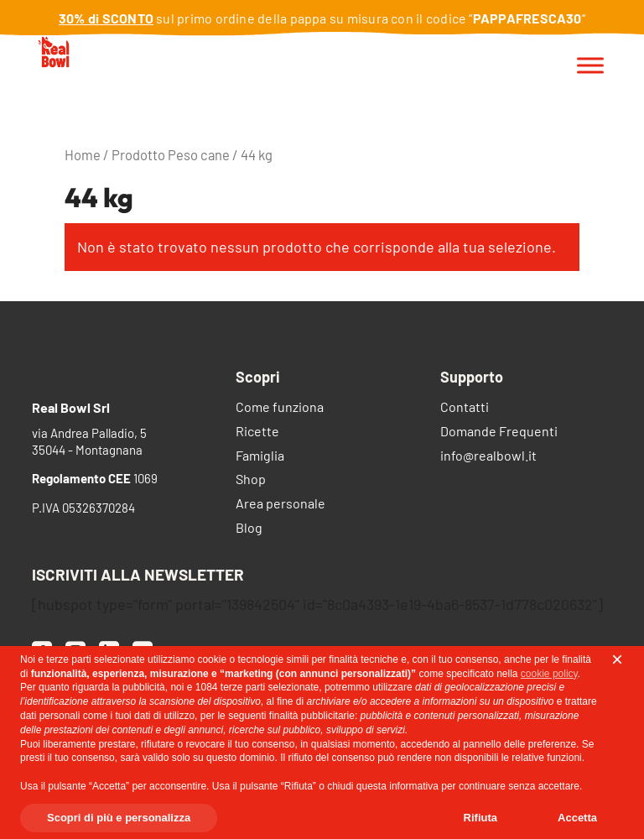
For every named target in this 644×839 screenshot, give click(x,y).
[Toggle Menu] (590, 66)
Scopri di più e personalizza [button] (119, 818)
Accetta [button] (577, 818)
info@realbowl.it (488, 457)
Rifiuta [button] (480, 818)
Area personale (280, 505)
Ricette (257, 433)
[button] (617, 659)
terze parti (243, 687)
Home (83, 154)
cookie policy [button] (549, 674)
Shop (251, 480)
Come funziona (280, 408)
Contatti (465, 408)
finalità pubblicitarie (312, 716)
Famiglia (260, 457)
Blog (249, 529)
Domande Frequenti (499, 433)
